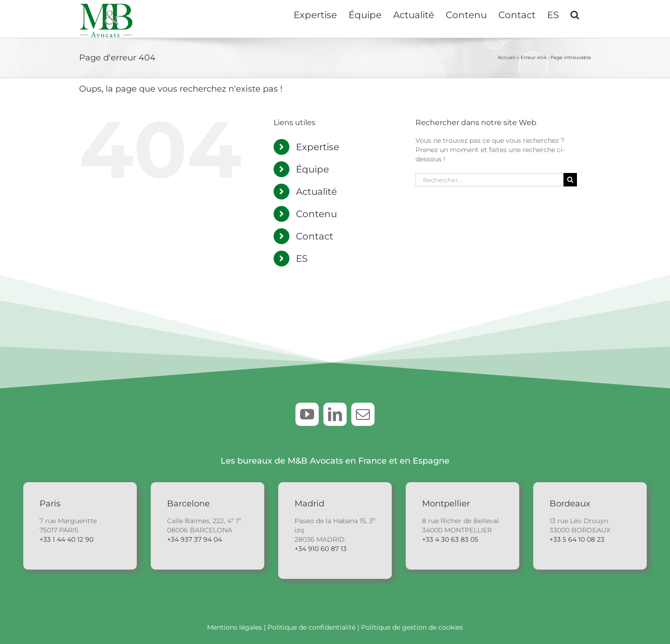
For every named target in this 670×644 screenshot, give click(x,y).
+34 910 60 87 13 (321, 549)
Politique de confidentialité (312, 627)
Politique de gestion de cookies (412, 627)
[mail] (363, 414)
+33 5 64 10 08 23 (577, 539)
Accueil (507, 57)
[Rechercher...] (489, 180)
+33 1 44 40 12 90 (67, 539)
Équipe (312, 169)
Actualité (316, 192)
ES (302, 259)
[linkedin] (335, 414)
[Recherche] (570, 180)
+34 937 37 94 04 (194, 539)
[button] (575, 14)
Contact (315, 236)
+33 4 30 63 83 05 (450, 539)
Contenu (316, 214)
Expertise (318, 147)
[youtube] (307, 414)
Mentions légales (234, 627)
